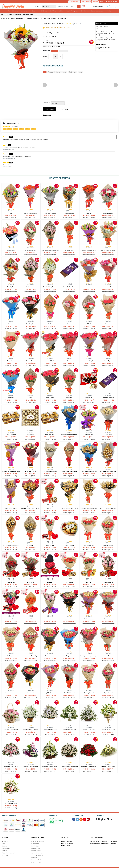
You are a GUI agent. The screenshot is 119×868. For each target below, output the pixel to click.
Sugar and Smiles (50, 435)
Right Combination (30, 693)
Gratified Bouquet (30, 287)
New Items (95, 2)
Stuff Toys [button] (54, 11)
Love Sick (50, 582)
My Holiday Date (89, 435)
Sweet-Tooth (108, 435)
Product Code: (49, 37)
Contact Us (64, 837)
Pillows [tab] (58, 72)
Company (5, 837)
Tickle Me (11, 324)
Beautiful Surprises (108, 213)
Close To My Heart (108, 361)
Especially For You (69, 250)
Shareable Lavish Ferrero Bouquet (11, 471)
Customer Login (36, 843)
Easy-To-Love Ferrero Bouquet (89, 508)
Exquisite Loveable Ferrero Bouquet (69, 508)
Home (3, 14)
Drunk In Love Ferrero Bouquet (108, 508)
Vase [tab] (80, 72)
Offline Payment (36, 848)
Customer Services (96, 837)
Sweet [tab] (64, 72)
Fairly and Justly (50, 361)
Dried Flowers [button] (86, 11)
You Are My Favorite (108, 545)
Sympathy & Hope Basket (89, 730)
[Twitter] (77, 819)
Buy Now (65, 109)
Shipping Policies (36, 850)
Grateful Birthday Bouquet (50, 287)
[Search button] (79, 6)
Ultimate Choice (69, 619)
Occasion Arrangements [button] (73, 11)
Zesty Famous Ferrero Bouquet (69, 435)
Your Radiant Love (89, 545)
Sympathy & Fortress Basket (50, 767)
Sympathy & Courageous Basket (69, 767)
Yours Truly (108, 287)
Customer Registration (38, 841)
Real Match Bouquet (69, 693)
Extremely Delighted (89, 361)
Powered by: (100, 815)
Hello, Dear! (108, 324)
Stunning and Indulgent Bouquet (89, 656)
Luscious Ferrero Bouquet (50, 471)
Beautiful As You (11, 250)
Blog (4, 843)
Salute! (89, 324)
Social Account (77, 815)
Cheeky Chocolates (11, 435)
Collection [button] (109, 11)
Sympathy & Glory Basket (108, 730)
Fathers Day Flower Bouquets (13, 14)
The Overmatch (108, 619)
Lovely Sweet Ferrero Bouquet (89, 471)
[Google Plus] (88, 819)
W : (106, 47)
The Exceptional (11, 656)
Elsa (11, 213)
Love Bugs (89, 582)
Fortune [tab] (50, 72)
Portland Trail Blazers (28, 14)
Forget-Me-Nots (50, 545)
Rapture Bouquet (108, 693)
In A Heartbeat (11, 619)
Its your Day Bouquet (30, 250)
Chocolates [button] (36, 11)
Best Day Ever (11, 287)
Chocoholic (30, 545)
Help (115, 2)
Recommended (74, 2)
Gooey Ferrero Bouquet (11, 508)
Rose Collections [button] (26, 11)
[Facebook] (74, 819)
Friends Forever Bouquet (50, 213)
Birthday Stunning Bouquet (108, 250)
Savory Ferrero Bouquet (30, 471)
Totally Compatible (89, 619)
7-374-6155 (67, 845)
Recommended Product (38, 860)
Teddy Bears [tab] (73, 72)
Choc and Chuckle (69, 545)
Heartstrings (50, 508)
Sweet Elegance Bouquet (69, 656)
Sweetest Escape (50, 656)
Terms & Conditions (37, 855)
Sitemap (5, 850)
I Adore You (69, 398)
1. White (55, 51)
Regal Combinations (50, 693)
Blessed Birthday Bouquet (89, 250)
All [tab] (45, 72)
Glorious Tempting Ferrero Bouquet (30, 508)
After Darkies (30, 435)
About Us (5, 841)
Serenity (69, 324)
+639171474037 (69, 843)
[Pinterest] (85, 819)
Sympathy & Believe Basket (108, 767)
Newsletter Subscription (9, 853)
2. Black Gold (63, 51)
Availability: (51, 33)
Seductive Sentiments (11, 693)
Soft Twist (108, 656)
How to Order (35, 846)
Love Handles (69, 582)
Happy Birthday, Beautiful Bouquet (50, 250)
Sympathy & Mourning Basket (30, 730)
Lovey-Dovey (30, 582)
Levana (69, 361)
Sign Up (109, 2)
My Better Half (11, 582)
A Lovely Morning (50, 398)
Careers (4, 846)
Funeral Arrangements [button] (98, 11)
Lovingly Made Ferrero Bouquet (69, 471)
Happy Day (89, 213)
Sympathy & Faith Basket (11, 767)
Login (102, 2)
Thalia (50, 324)
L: (99, 47)
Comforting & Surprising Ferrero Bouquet (11, 546)
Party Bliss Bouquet (69, 213)
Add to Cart (49, 109)
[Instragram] (81, 819)
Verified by (52, 815)
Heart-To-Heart (30, 619)
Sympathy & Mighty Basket (50, 730)
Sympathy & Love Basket (69, 730)
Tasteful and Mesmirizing (30, 656)
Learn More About (38, 837)
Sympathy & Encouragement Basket (30, 767)
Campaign (34, 857)
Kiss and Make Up (108, 582)
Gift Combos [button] (45, 11)
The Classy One (30, 324)
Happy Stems (11, 361)
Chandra (30, 398)
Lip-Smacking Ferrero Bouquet (108, 471)
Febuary (50, 619)
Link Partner (6, 855)
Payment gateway (8, 815)
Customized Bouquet (98, 6)
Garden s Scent (89, 287)
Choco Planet (89, 398)
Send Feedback (66, 841)
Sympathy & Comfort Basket (89, 767)
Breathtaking (11, 398)
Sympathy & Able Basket (11, 803)
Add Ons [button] (61, 11)
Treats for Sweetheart (69, 287)
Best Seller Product (86, 2)
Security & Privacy (37, 853)
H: (112, 47)
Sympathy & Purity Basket (11, 730)
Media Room (6, 848)
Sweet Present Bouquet (30, 213)
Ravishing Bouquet (89, 693)
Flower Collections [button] (14, 11)
